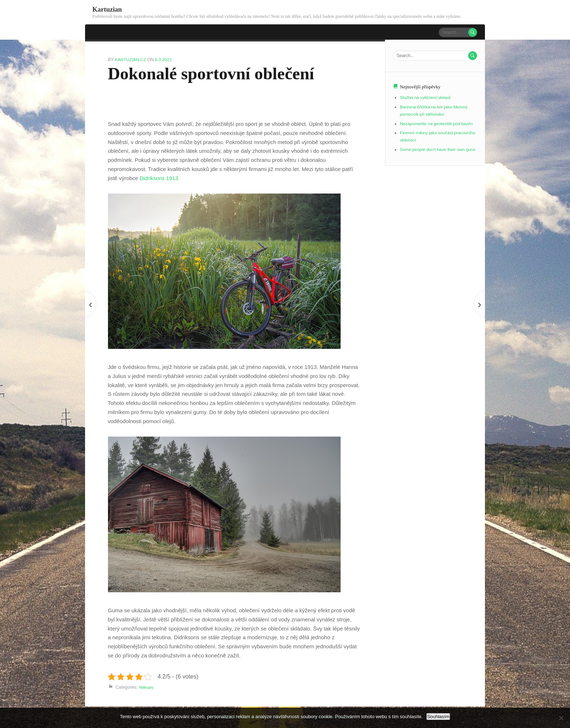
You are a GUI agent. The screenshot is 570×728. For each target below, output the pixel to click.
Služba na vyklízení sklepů (426, 98)
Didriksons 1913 (158, 178)
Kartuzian (107, 9)
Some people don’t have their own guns (438, 149)
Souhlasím (438, 717)
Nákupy (146, 687)
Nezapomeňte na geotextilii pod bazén (437, 123)
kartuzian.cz (131, 59)
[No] (561, 718)
